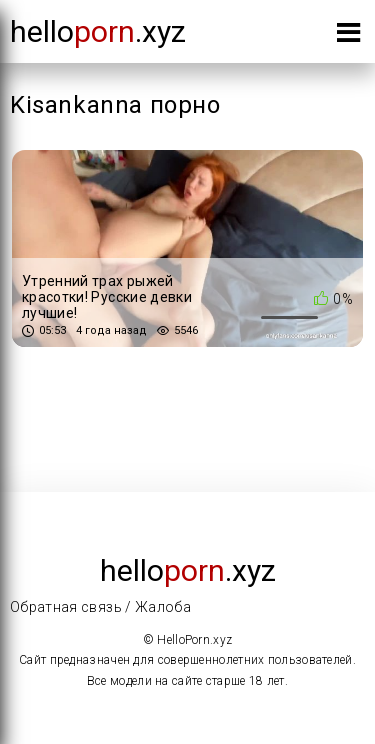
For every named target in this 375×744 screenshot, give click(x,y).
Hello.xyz (98, 31)
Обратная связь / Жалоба (100, 607)
